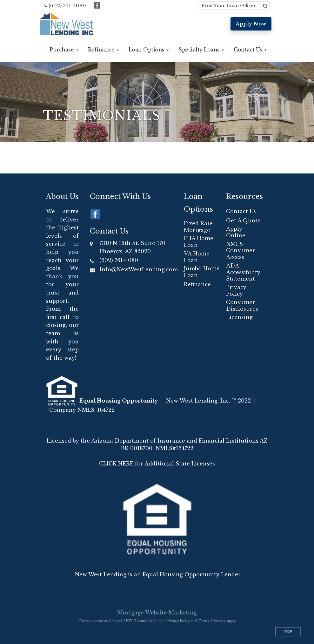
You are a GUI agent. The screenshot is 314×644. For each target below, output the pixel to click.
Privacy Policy (236, 291)
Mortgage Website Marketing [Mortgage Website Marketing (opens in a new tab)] (157, 613)
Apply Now (251, 24)
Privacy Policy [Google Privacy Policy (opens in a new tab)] (178, 621)
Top (288, 632)
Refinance (197, 284)
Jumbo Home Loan (202, 272)
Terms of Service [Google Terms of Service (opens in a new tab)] (212, 621)
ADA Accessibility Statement (243, 272)
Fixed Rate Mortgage (198, 227)
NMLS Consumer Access (241, 251)
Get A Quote (243, 220)
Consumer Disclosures (242, 305)
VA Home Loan (197, 257)
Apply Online (236, 232)
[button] (64, 50)
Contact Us (241, 211)
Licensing (239, 317)
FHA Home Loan (199, 242)
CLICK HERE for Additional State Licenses (157, 464)
